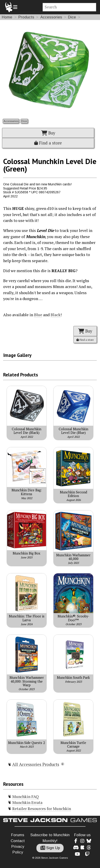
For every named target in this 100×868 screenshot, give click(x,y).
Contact (18, 841)
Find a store (48, 143)
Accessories (51, 17)
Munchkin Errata (27, 802)
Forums (18, 835)
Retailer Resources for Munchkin (42, 809)
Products (26, 17)
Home (7, 17)
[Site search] (70, 7)
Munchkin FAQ (26, 797)
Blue (38, 315)
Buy (48, 133)
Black (56, 315)
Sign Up (50, 848)
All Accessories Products (36, 764)
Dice (72, 17)
